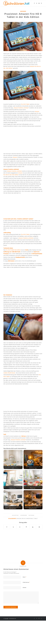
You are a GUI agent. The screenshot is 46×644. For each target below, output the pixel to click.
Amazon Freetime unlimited (21, 108)
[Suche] (25, 3)
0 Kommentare (24, 515)
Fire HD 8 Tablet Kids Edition (13, 250)
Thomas (32, 515)
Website (24, 588)
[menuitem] (25, 3)
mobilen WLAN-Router (9, 373)
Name (24, 577)
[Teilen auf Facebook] (7, 527)
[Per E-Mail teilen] (39, 527)
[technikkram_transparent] (19, 3)
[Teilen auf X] (13, 527)
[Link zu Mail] (39, 3)
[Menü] (28, 3)
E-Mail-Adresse (26, 582)
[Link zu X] (37, 3)
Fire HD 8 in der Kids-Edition (11, 175)
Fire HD (24, 519)
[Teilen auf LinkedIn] (33, 527)
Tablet (36, 519)
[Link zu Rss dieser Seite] (41, 3)
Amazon (37, 111)
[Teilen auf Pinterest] (26, 527)
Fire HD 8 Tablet (25, 104)
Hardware (23, 11)
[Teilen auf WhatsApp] (20, 527)
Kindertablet (30, 519)
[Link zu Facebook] (34, 3)
